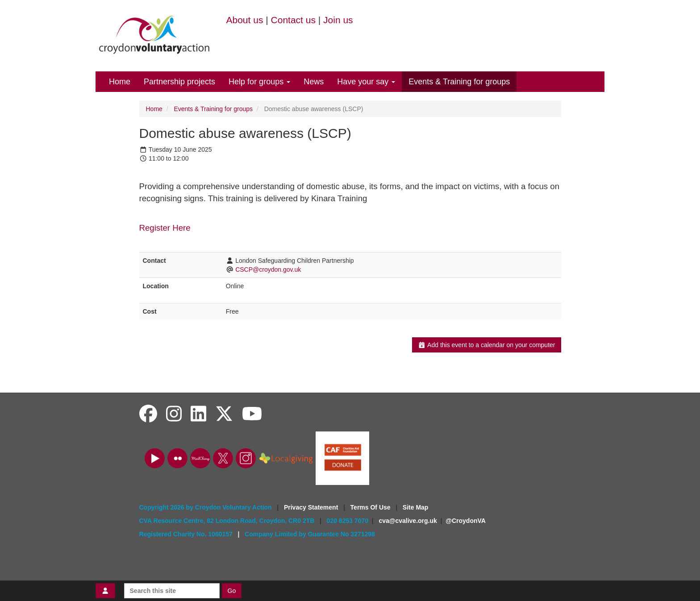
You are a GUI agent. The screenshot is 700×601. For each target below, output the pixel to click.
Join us (338, 20)
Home (120, 82)
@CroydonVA (466, 521)
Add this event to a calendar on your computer (486, 345)
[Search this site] (172, 591)
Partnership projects (179, 82)
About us (245, 20)
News (314, 82)
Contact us (293, 20)
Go (232, 591)
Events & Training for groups (459, 82)
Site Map (416, 507)
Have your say (366, 82)
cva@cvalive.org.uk (408, 521)
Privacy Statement (312, 507)
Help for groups (259, 82)
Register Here (165, 228)
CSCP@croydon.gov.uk (268, 269)
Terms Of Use (371, 507)
